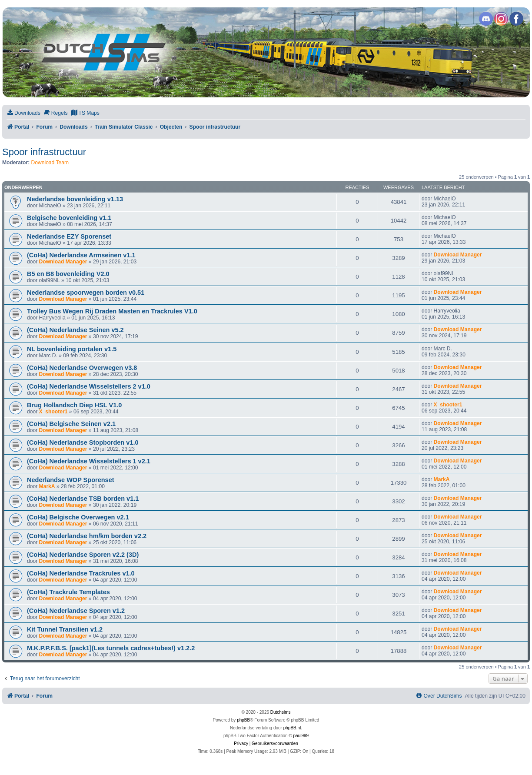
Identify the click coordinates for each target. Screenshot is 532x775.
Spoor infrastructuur (44, 152)
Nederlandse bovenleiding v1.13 (75, 199)
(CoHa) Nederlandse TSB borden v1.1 (83, 499)
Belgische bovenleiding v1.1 (69, 218)
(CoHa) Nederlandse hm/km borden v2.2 (87, 536)
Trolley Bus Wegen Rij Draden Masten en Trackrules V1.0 (112, 311)
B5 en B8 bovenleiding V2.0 (68, 274)
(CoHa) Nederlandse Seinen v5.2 (75, 330)
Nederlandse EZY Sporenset (69, 236)
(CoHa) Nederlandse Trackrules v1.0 (81, 573)
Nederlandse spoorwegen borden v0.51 (86, 293)
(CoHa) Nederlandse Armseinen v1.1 (81, 255)
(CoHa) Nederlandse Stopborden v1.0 (83, 442)
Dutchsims (281, 712)
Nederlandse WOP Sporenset (71, 480)
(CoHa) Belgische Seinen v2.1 (71, 424)
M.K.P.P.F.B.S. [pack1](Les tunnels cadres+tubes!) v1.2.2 (111, 648)
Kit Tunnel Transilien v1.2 (65, 629)
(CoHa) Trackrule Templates (68, 592)
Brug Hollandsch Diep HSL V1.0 (74, 405)
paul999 (301, 736)
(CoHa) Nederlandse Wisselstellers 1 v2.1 (89, 461)
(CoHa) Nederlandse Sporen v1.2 (76, 611)
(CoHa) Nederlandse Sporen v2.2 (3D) (83, 555)
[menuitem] (23, 113)
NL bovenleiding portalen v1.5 (72, 349)
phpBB (243, 720)
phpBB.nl (292, 728)
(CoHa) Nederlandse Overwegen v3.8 (82, 368)
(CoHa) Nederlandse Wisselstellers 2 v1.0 (89, 386)
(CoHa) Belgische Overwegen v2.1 (78, 517)
